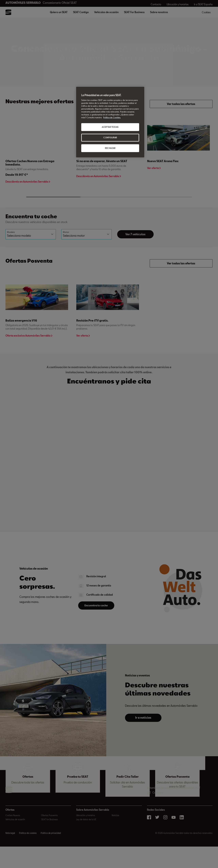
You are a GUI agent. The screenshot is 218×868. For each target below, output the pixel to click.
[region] (110, 122)
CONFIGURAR (110, 138)
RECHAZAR (110, 148)
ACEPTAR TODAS (110, 127)
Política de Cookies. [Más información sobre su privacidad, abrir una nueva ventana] (112, 117)
